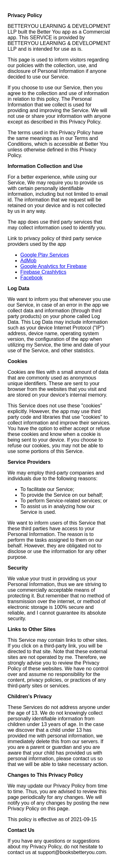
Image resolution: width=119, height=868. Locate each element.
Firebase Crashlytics (43, 272)
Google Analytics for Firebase (53, 266)
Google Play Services (45, 255)
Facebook (31, 278)
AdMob (28, 261)
